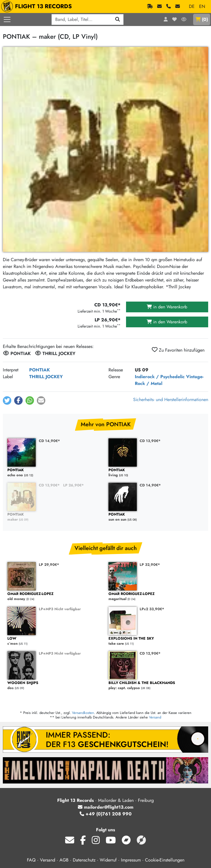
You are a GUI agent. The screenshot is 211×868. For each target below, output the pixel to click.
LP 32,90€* (150, 565)
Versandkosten (83, 713)
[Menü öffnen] (7, 20)
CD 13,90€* (150, 441)
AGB (64, 860)
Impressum (131, 860)
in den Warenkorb (167, 307)
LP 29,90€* (49, 565)
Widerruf (108, 860)
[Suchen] (118, 20)
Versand (155, 717)
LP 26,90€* (73, 485)
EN (202, 6)
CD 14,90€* (49, 441)
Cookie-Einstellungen (165, 860)
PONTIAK (40, 370)
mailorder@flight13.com (106, 807)
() (202, 19)
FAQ (31, 860)
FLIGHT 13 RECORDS (38, 7)
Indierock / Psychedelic (160, 377)
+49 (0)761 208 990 (106, 814)
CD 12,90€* (150, 653)
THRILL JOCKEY (46, 377)
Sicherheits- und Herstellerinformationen (171, 400)
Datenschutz (84, 860)
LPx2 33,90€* (152, 609)
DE (192, 6)
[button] (7, 401)
